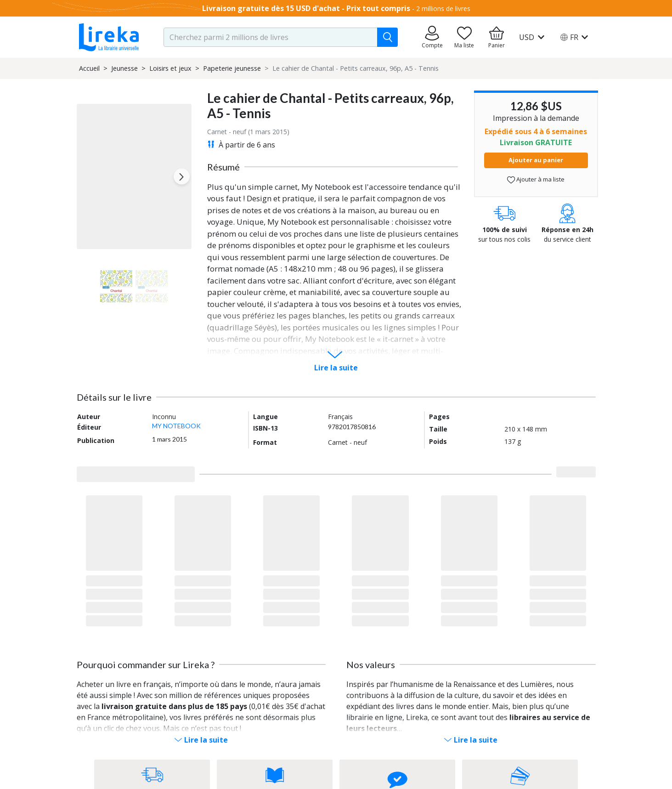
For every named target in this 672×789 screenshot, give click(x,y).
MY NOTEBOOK (176, 426)
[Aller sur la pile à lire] (464, 37)
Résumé (223, 167)
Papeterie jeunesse (232, 68)
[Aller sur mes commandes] (432, 37)
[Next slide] (182, 177)
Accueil (89, 68)
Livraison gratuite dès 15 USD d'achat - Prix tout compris (306, 8)
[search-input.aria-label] (271, 37)
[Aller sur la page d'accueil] (109, 37)
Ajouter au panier (536, 160)
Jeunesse (124, 68)
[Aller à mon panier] (497, 37)
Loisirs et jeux (170, 68)
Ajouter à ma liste (536, 179)
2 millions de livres (443, 9)
